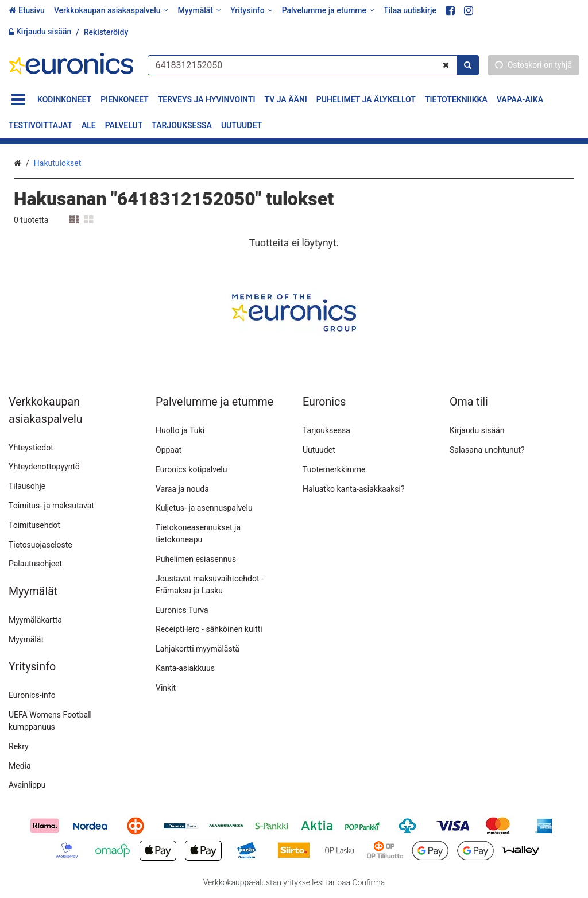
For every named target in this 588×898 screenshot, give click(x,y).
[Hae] (468, 65)
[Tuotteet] (18, 100)
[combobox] (313, 65)
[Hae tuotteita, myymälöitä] (313, 65)
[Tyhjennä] (446, 65)
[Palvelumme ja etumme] (328, 11)
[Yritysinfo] (252, 11)
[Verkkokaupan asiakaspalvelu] (111, 11)
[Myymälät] (199, 11)
